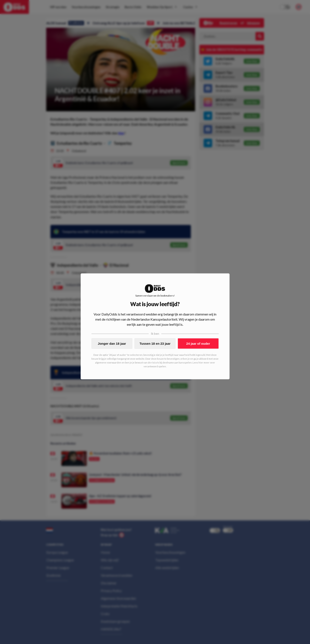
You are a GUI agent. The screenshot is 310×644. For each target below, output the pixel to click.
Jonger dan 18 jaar (112, 344)
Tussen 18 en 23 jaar (155, 344)
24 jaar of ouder (198, 344)
